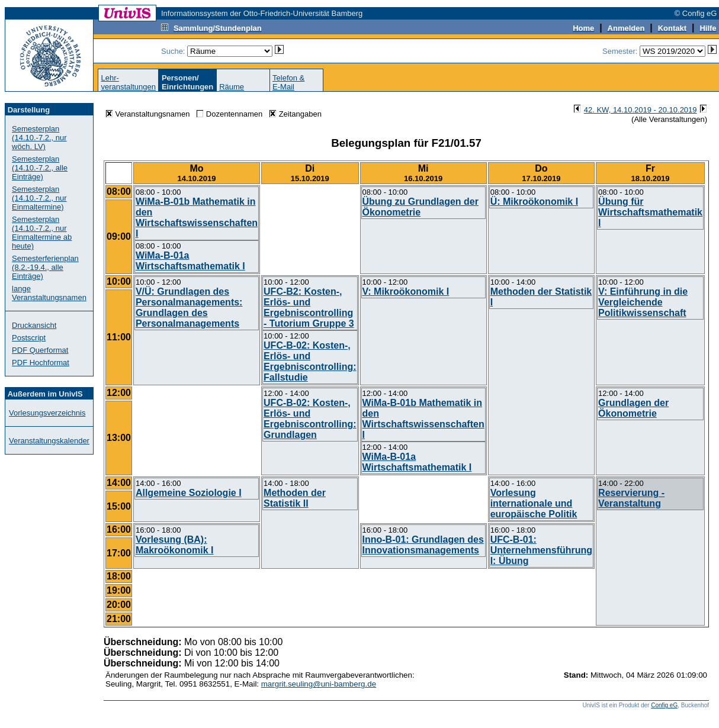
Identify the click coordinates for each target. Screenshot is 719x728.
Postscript (29, 338)
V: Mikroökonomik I (406, 291)
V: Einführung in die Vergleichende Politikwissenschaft (643, 302)
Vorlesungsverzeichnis (47, 413)
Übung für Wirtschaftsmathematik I (650, 212)
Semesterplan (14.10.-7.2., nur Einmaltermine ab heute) (42, 233)
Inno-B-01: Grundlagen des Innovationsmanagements (423, 545)
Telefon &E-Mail (288, 82)
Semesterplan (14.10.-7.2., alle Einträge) (40, 168)
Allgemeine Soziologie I (189, 493)
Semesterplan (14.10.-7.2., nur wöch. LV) (39, 138)
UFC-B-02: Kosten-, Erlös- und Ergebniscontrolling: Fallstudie (310, 361)
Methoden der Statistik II (295, 498)
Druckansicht (34, 325)
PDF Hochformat (41, 363)
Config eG (664, 705)
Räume (232, 87)
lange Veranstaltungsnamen (49, 293)
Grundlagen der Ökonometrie (633, 408)
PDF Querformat (40, 350)
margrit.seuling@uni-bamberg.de (319, 684)
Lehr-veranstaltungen (128, 82)
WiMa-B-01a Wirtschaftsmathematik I (190, 261)
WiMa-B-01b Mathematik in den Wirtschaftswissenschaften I (197, 218)
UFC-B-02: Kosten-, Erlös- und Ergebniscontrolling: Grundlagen (310, 419)
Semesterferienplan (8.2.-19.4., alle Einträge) (45, 267)
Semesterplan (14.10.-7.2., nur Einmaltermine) (39, 198)
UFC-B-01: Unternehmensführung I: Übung (541, 550)
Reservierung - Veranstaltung (631, 498)
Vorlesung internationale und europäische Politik (534, 503)
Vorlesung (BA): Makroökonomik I (175, 545)
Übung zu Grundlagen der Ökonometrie (421, 207)
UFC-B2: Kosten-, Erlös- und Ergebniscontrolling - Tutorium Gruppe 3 (309, 307)
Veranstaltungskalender (49, 441)
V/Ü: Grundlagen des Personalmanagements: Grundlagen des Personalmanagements (189, 307)
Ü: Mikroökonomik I (534, 202)
